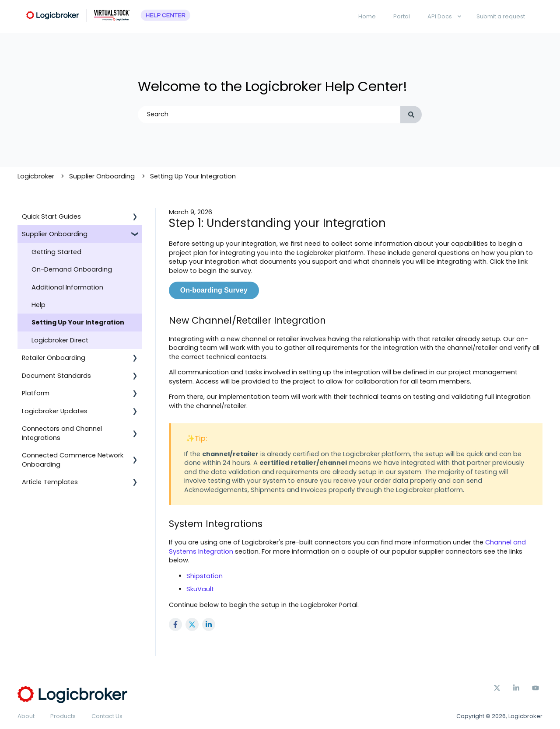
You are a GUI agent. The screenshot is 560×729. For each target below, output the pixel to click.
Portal (402, 16)
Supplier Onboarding (102, 176)
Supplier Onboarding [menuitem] (55, 234)
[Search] (411, 115)
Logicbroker (36, 176)
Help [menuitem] (38, 305)
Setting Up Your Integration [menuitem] (78, 322)
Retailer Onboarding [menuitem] (54, 358)
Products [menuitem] (63, 716)
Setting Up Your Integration (193, 176)
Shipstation (205, 576)
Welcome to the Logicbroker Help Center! (273, 86)
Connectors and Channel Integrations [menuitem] (62, 433)
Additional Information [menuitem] (67, 287)
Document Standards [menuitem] (56, 376)
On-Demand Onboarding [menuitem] (72, 269)
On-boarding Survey (214, 290)
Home (367, 16)
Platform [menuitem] (36, 393)
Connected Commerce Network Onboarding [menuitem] (73, 460)
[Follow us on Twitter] (497, 688)
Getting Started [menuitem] (56, 252)
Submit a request (501, 16)
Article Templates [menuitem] (50, 482)
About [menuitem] (26, 716)
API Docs (440, 16)
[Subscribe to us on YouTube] (535, 688)
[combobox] (269, 115)
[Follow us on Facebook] (516, 688)
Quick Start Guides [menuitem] (51, 216)
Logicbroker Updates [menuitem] (55, 411)
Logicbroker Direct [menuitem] (60, 340)
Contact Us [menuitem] (107, 716)
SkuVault (200, 589)
